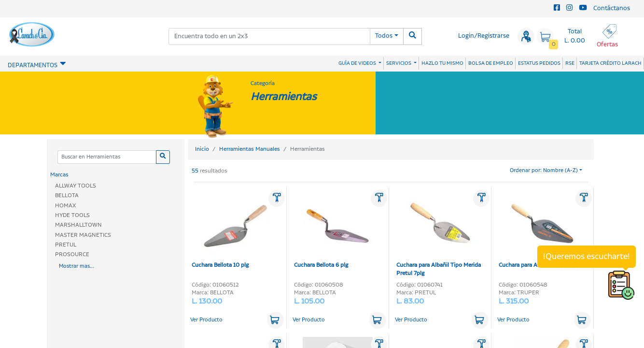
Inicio (202, 149)
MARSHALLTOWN (78, 225)
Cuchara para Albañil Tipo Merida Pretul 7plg (439, 234)
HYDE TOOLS (72, 215)
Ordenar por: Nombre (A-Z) (544, 171)
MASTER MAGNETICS (83, 235)
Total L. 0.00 (575, 36)
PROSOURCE (72, 254)
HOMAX (65, 206)
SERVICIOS (399, 63)
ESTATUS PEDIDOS (539, 63)
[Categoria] (107, 157)
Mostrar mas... (77, 266)
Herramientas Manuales (250, 149)
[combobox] (270, 36)
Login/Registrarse (484, 36)
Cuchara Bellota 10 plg (231, 230)
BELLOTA (67, 196)
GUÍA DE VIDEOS (358, 63)
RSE (570, 63)
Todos (384, 36)
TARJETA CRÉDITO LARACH (610, 63)
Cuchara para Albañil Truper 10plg (542, 230)
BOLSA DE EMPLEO (491, 63)
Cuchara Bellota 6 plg (333, 230)
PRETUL (66, 245)
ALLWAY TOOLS (76, 186)
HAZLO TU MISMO (442, 63)
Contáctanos (612, 8)
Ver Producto (206, 320)
